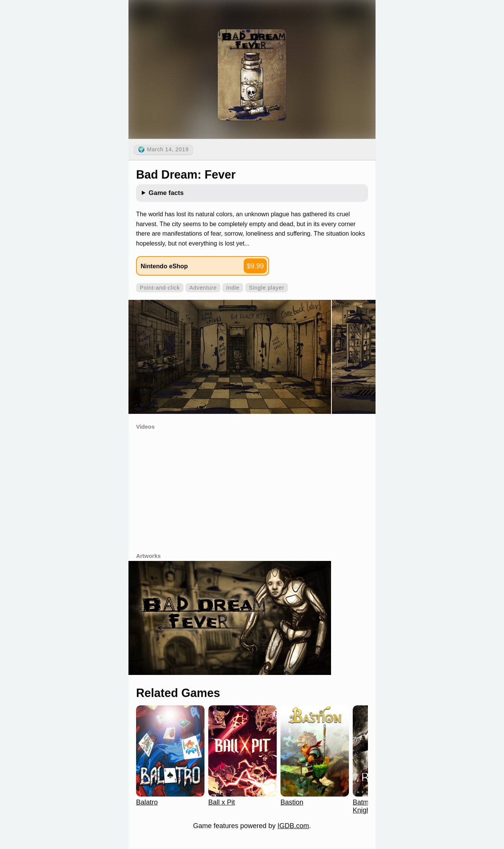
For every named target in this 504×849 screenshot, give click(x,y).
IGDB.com (293, 826)
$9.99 (255, 266)
